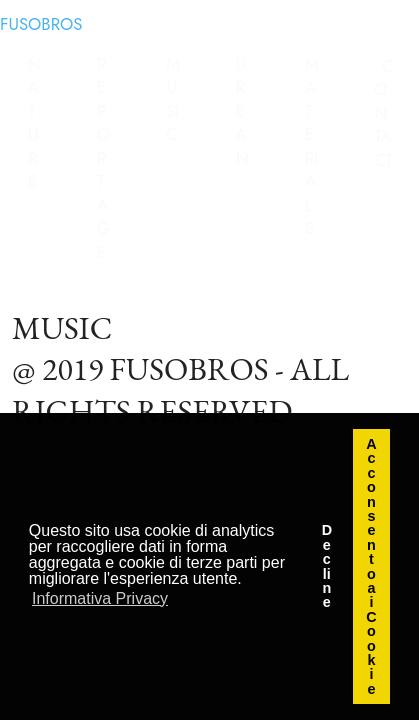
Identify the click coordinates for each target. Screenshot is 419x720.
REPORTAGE (103, 158)
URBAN (242, 111)
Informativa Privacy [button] (100, 598)
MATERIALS (312, 146)
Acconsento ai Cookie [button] (371, 566)
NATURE (34, 123)
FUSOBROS (41, 24)
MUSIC (173, 99)
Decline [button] (327, 566)
